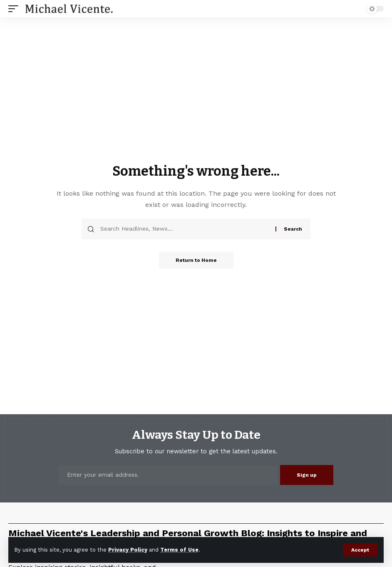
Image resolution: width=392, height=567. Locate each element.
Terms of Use (179, 550)
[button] (360, 550)
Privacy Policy (128, 550)
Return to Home (196, 260)
